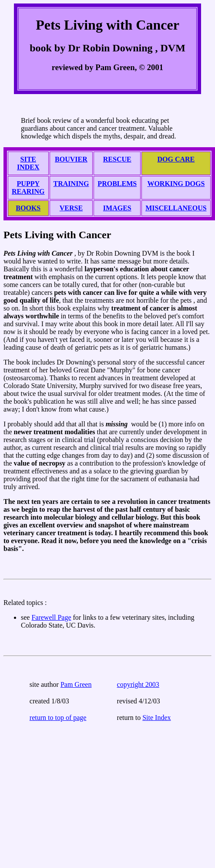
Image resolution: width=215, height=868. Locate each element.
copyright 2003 (138, 684)
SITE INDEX (28, 163)
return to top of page (58, 718)
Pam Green (76, 684)
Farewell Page (51, 617)
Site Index (156, 718)
